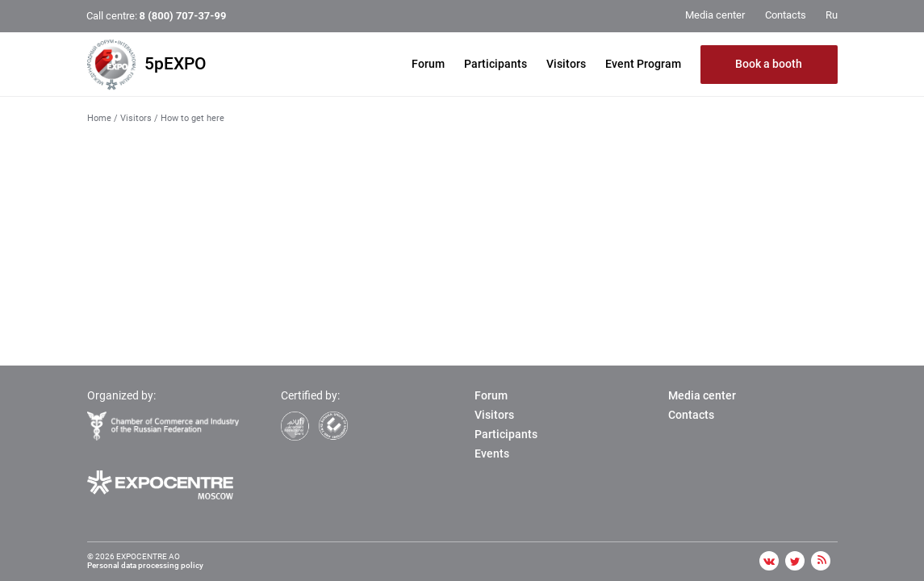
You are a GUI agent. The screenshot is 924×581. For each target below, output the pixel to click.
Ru (832, 15)
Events (492, 454)
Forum (428, 64)
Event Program (643, 64)
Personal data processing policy (145, 565)
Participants (495, 64)
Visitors (566, 64)
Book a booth (769, 64)
